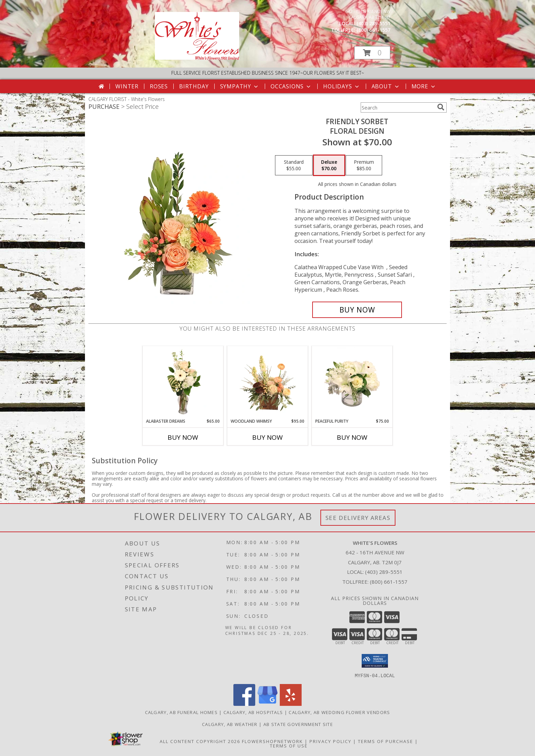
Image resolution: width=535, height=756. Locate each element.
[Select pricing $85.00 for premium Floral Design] (364, 165)
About (386, 86)
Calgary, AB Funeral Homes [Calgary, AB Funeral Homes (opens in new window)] (182, 712)
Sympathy (240, 86)
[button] (372, 53)
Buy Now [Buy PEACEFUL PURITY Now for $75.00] (352, 437)
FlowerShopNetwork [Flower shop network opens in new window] (272, 741)
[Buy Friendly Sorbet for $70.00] (357, 310)
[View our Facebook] (244, 704)
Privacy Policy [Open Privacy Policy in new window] (330, 741)
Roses (159, 86)
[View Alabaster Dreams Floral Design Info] (183, 382)
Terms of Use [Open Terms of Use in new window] (289, 745)
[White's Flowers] (197, 58)
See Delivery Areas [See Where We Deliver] (358, 518)
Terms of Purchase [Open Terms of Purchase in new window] (386, 741)
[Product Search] (397, 107)
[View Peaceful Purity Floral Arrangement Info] (352, 382)
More (424, 86)
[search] (441, 107)
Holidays (342, 86)
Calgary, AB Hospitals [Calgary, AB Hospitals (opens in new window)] (253, 712)
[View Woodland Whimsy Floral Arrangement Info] (268, 382)
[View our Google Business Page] (267, 704)
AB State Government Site (298, 724)
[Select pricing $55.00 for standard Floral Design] (294, 165)
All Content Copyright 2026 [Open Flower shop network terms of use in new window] (200, 741)
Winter (127, 86)
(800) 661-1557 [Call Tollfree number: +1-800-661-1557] (389, 582)
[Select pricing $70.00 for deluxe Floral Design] (329, 165)
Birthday (194, 86)
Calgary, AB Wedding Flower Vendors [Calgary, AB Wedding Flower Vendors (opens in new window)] (339, 712)
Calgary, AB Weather (230, 724)
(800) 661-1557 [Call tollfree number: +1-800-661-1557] (373, 30)
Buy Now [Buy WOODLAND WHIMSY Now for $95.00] (267, 437)
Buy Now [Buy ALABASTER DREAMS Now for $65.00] (183, 437)
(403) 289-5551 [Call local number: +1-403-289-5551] (373, 23)
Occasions (291, 86)
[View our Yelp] (291, 704)
